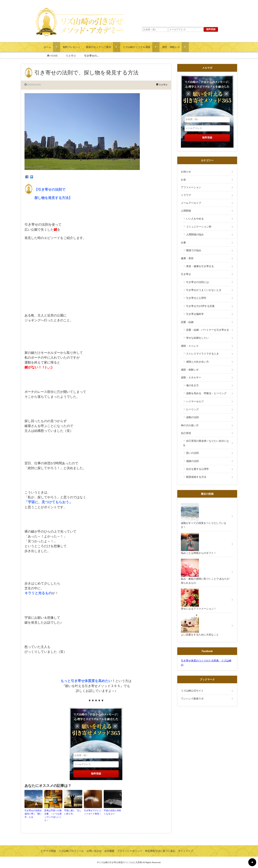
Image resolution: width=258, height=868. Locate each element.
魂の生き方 (192, 385)
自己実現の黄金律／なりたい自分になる (206, 443)
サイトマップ (186, 851)
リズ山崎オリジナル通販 (137, 47)
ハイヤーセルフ (195, 401)
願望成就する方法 (196, 477)
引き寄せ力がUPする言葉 (200, 306)
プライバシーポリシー (130, 851)
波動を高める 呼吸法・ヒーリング (206, 393)
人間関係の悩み (195, 234)
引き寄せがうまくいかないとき (204, 290)
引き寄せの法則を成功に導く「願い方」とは (33, 814)
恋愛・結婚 (187, 322)
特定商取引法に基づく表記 (160, 851)
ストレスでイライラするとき (203, 354)
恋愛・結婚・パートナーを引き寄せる (208, 330)
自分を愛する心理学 (197, 469)
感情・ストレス (190, 346)
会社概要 (109, 851)
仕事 (183, 243)
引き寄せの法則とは (197, 282)
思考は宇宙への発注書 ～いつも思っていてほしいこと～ (53, 815)
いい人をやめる (195, 219)
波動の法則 (192, 417)
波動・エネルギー (191, 377)
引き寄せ (71, 56)
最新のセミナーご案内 (99, 47)
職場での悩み (194, 250)
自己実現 (187, 433)
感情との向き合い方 (197, 362)
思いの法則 (192, 453)
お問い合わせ (94, 851)
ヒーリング (192, 409)
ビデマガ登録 (48, 851)
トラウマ (186, 195)
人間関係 (186, 211)
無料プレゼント (72, 47)
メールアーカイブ (191, 203)
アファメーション (191, 187)
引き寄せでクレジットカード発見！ (93, 812)
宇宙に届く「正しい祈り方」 (73, 812)
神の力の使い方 (190, 425)
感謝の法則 (192, 461)
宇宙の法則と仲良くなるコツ (112, 812)
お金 (183, 180)
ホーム (47, 47)
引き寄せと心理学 (196, 298)
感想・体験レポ (171, 47)
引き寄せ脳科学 (195, 314)
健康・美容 (187, 258)
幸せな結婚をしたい (197, 338)
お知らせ (186, 172)
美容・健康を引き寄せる (200, 266)
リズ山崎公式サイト (192, 691)
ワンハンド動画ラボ (192, 699)
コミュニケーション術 (199, 227)
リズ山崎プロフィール (71, 851)
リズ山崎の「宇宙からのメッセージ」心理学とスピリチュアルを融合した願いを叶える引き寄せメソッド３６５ (180, 13)
